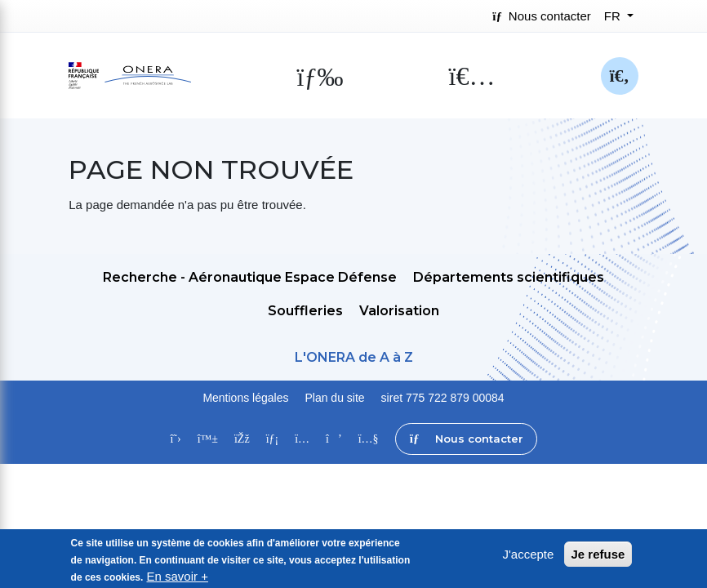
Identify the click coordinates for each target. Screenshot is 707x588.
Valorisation (399, 311)
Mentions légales (245, 398)
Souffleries (305, 311)
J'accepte (528, 560)
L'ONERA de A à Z (354, 357)
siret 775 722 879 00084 (443, 398)
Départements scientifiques (509, 277)
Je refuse (598, 560)
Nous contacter (541, 16)
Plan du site (334, 398)
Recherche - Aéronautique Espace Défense (250, 277)
